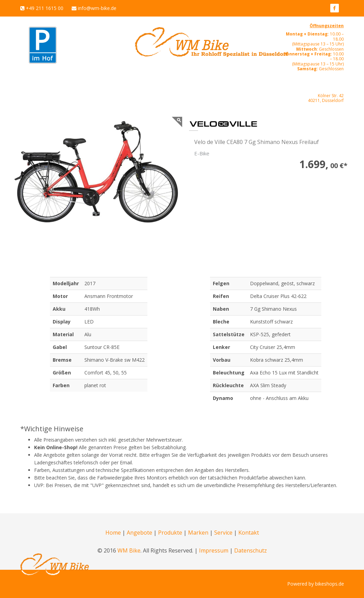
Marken (198, 533)
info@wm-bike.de (97, 8)
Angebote (139, 533)
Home (113, 533)
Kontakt (249, 533)
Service (223, 533)
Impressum (214, 550)
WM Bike (129, 550)
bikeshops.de (330, 584)
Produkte (170, 533)
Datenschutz (251, 550)
